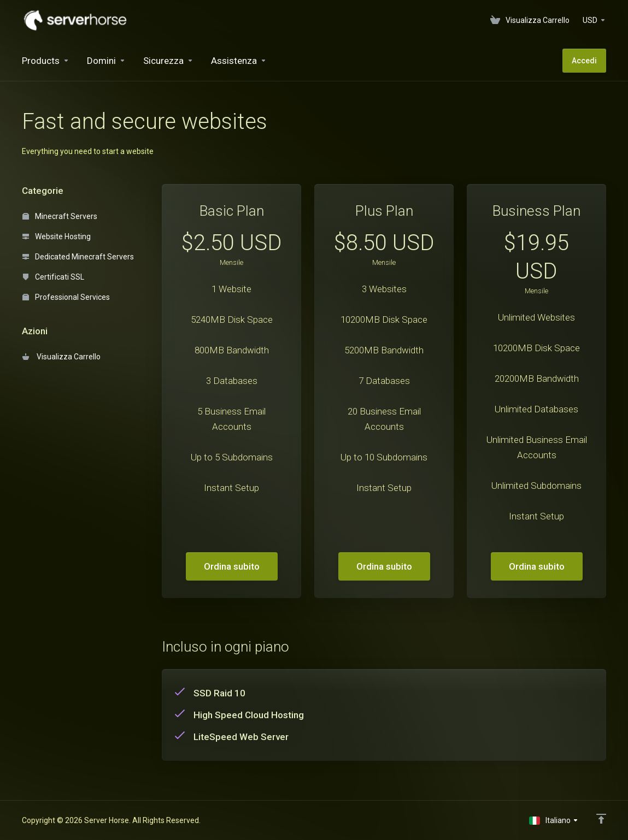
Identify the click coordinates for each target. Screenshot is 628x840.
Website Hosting (57, 236)
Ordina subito (232, 566)
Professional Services (66, 297)
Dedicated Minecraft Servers (78, 257)
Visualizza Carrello (61, 357)
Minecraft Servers (60, 216)
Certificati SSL (53, 277)
